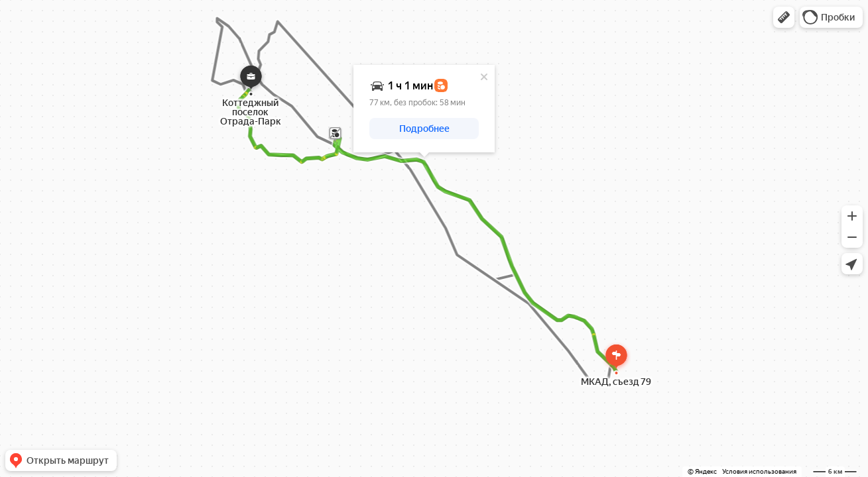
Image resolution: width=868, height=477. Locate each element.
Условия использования (759, 471)
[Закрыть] (484, 77)
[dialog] (424, 109)
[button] (784, 17)
